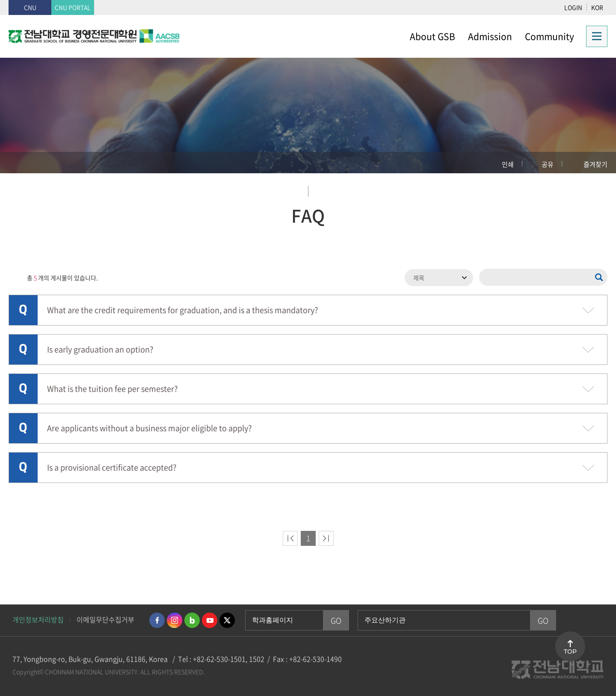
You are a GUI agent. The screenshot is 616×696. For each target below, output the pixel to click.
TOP (570, 652)
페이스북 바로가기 (157, 620)
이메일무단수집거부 (105, 619)
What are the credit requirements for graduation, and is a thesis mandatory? (168, 309)
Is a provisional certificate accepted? (97, 466)
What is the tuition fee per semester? (98, 388)
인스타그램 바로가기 (175, 620)
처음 (290, 538)
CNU (30, 7)
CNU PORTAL (73, 7)
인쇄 (508, 164)
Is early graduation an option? (85, 348)
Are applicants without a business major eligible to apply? (135, 427)
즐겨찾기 (595, 164)
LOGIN (573, 7)
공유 (548, 164)
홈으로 (24, 163)
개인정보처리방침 (38, 619)
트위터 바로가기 (227, 620)
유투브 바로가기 (210, 620)
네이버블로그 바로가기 (192, 620)
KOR (597, 7)
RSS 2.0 (15, 278)
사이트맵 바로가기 (594, 36)
